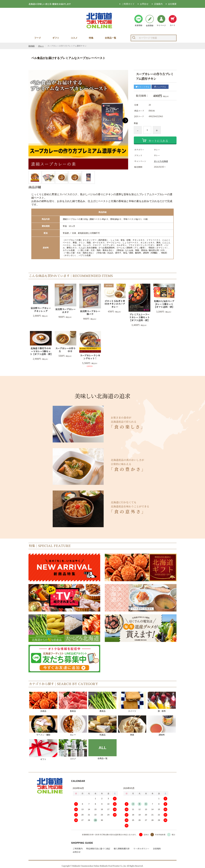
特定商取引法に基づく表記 (98, 849)
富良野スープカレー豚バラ (90, 313)
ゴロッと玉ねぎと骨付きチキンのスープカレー (115, 304)
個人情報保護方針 (121, 849)
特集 (91, 38)
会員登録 (150, 21)
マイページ (161, 21)
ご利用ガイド (128, 4)
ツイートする (142, 87)
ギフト (56, 38)
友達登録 (139, 21)
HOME (32, 46)
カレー (41, 46)
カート (173, 21)
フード (38, 38)
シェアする (160, 87)
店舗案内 (158, 4)
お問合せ (144, 4)
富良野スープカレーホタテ (65, 311)
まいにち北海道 (161, 161)
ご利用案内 (78, 849)
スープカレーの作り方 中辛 (65, 350)
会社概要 (172, 4)
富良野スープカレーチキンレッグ (41, 310)
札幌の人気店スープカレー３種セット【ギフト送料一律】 (164, 304)
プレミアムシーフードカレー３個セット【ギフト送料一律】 (140, 317)
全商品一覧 (110, 38)
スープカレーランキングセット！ (90, 357)
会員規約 (155, 849)
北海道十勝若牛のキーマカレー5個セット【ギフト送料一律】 (41, 351)
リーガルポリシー (140, 849)
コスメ (74, 38)
